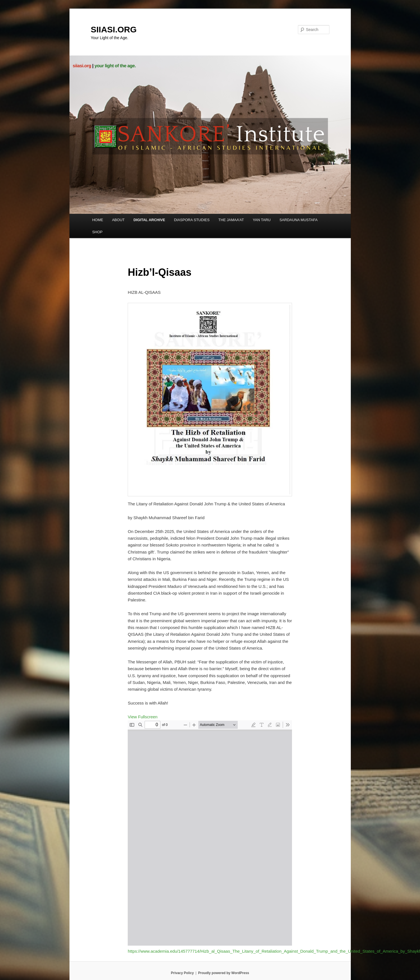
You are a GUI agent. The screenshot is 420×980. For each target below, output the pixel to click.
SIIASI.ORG (114, 29)
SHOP (97, 232)
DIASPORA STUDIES (192, 220)
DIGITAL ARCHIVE (149, 220)
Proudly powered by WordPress (224, 973)
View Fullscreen (143, 717)
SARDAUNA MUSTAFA (298, 220)
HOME (98, 220)
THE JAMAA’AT (231, 220)
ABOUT (118, 220)
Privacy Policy (182, 973)
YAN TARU (262, 220)
